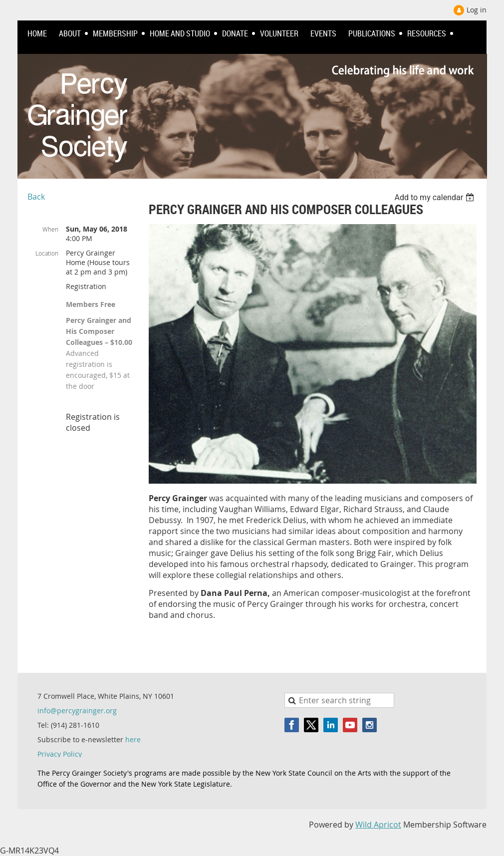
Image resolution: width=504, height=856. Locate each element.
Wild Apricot (378, 825)
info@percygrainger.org (77, 711)
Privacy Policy (60, 754)
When (50, 229)
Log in (477, 10)
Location (47, 253)
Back (36, 197)
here (133, 739)
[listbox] (435, 197)
